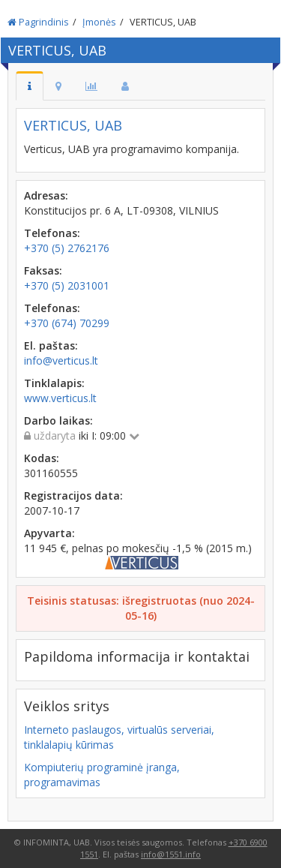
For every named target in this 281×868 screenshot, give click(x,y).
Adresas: (46, 195)
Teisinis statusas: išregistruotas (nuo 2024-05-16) (141, 608)
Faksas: (43, 270)
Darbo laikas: (58, 420)
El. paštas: (51, 345)
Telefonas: (52, 233)
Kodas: (42, 458)
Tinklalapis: (54, 383)
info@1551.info (171, 854)
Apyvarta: (49, 533)
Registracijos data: (73, 496)
